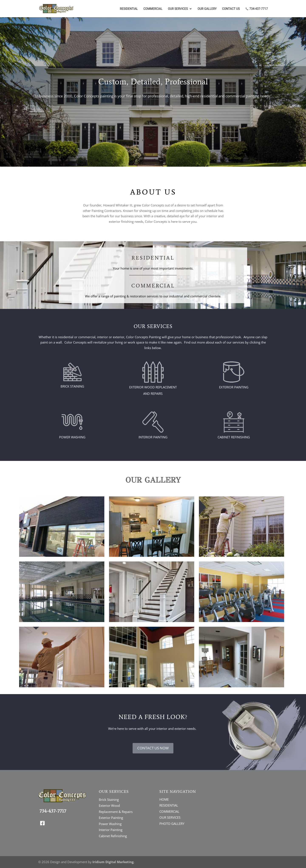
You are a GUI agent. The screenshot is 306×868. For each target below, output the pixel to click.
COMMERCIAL (169, 811)
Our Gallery (207, 9)
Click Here (153, 113)
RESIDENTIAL (169, 805)
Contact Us (231, 9)
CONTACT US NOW (153, 748)
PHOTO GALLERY (172, 824)
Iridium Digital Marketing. (113, 862)
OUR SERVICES (170, 817)
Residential (129, 9)
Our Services (178, 9)
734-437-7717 (259, 9)
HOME (164, 799)
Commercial (153, 9)
